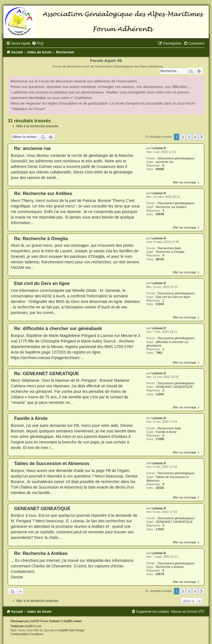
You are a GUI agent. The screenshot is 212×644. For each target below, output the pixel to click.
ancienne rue (165, 162)
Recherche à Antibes (170, 567)
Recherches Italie (169, 248)
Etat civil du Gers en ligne (173, 297)
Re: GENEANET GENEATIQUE (47, 373)
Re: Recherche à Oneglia (41, 238)
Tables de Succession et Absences (52, 463)
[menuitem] (38, 43)
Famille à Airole (166, 432)
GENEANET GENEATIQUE (174, 387)
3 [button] (189, 137)
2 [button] (183, 137)
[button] (202, 137)
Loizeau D (159, 148)
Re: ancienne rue (32, 148)
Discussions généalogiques (176, 158)
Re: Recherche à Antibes (41, 553)
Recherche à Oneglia (170, 252)
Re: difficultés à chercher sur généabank (58, 328)
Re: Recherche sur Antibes (43, 193)
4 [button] (195, 137)
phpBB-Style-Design (72, 630)
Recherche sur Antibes (171, 207)
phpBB (33, 621)
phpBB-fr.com (33, 626)
